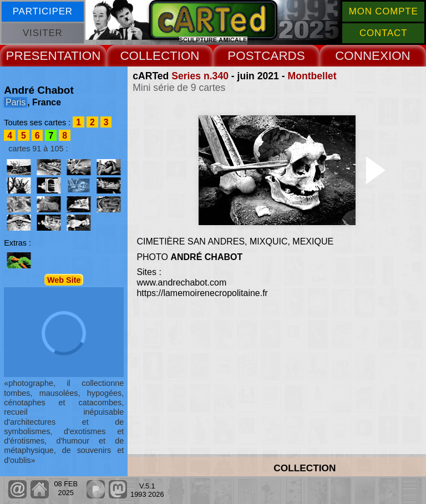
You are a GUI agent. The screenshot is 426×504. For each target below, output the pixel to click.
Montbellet (312, 76)
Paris (16, 102)
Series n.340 (200, 76)
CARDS (283, 56)
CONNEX (362, 56)
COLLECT (148, 56)
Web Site (64, 280)
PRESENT (35, 56)
